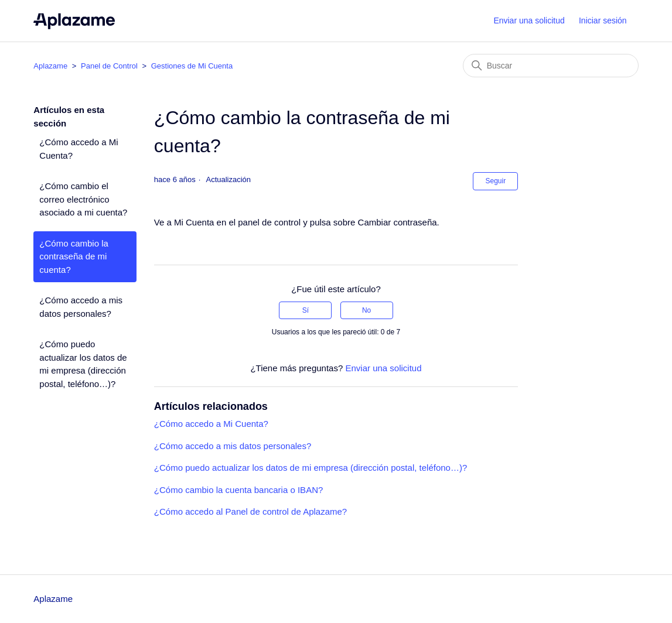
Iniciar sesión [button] (603, 20)
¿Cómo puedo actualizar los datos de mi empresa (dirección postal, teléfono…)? (83, 364)
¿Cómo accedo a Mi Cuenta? (79, 149)
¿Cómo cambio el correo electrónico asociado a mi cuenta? (83, 199)
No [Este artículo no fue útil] (366, 310)
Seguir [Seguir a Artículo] (495, 181)
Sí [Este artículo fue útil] (306, 310)
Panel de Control (109, 66)
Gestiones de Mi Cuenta (192, 66)
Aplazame (50, 66)
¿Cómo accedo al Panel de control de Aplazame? (250, 511)
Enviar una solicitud (529, 20)
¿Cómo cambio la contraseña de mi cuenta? (74, 256)
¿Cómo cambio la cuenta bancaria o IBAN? (238, 490)
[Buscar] (551, 66)
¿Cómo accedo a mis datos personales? (81, 307)
